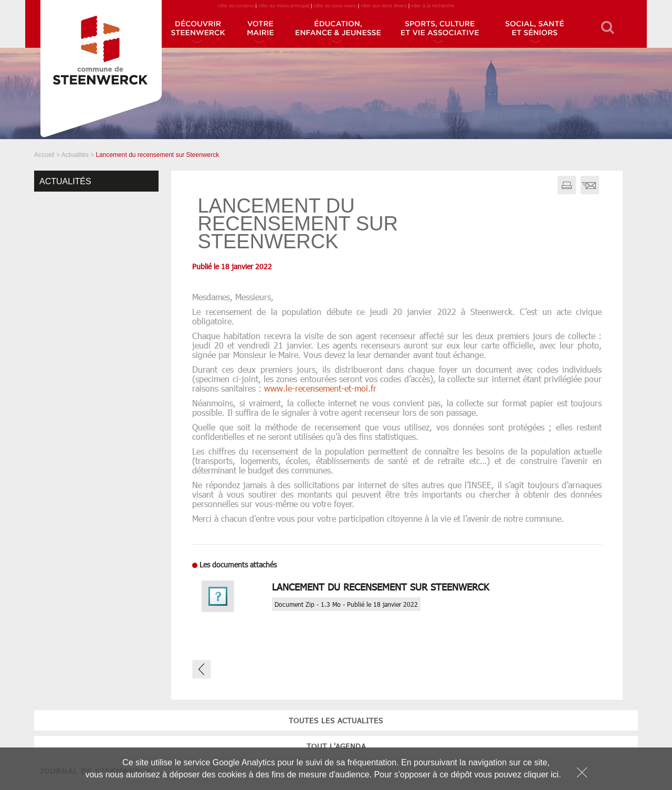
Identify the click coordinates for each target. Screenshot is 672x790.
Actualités (75, 155)
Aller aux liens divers (384, 6)
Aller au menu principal (284, 6)
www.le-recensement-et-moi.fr (320, 388)
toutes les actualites (97, 212)
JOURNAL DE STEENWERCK (96, 263)
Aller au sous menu (335, 6)
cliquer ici (541, 775)
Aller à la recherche (433, 6)
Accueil (44, 155)
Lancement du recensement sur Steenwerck (381, 587)
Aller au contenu (235, 6)
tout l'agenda (96, 238)
